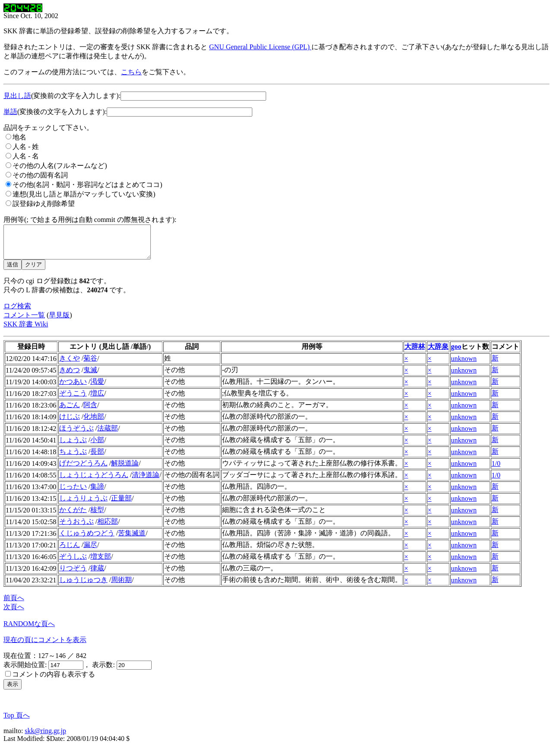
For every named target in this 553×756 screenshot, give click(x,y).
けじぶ (70, 423)
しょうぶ (73, 446)
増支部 (101, 563)
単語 (10, 112)
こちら (131, 72)
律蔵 (97, 574)
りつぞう (73, 574)
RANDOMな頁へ (29, 630)
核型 (97, 516)
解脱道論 (125, 470)
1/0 (496, 470)
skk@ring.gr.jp (45, 737)
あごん (70, 411)
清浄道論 (146, 481)
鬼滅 (90, 376)
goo (456, 353)
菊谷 (90, 365)
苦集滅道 (132, 539)
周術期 (121, 586)
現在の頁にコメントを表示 (45, 646)
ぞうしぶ (73, 563)
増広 (97, 400)
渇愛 (97, 388)
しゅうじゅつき (83, 586)
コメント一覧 (24, 321)
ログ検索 (17, 312)
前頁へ (14, 604)
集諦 (97, 493)
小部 (97, 446)
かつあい (73, 388)
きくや (70, 365)
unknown (464, 365)
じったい (73, 493)
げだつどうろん (83, 470)
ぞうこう (73, 400)
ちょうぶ (73, 458)
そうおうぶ (76, 528)
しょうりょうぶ (83, 505)
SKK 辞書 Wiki (26, 331)
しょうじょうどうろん (94, 481)
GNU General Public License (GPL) (260, 47)
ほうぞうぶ (76, 435)
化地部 (94, 423)
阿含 (90, 411)
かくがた (73, 516)
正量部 (121, 505)
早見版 (59, 321)
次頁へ (14, 613)
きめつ (70, 376)
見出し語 (17, 96)
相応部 (108, 528)
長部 (97, 458)
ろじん (70, 551)
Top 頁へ (17, 722)
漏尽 (90, 551)
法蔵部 (108, 435)
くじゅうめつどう (87, 539)
